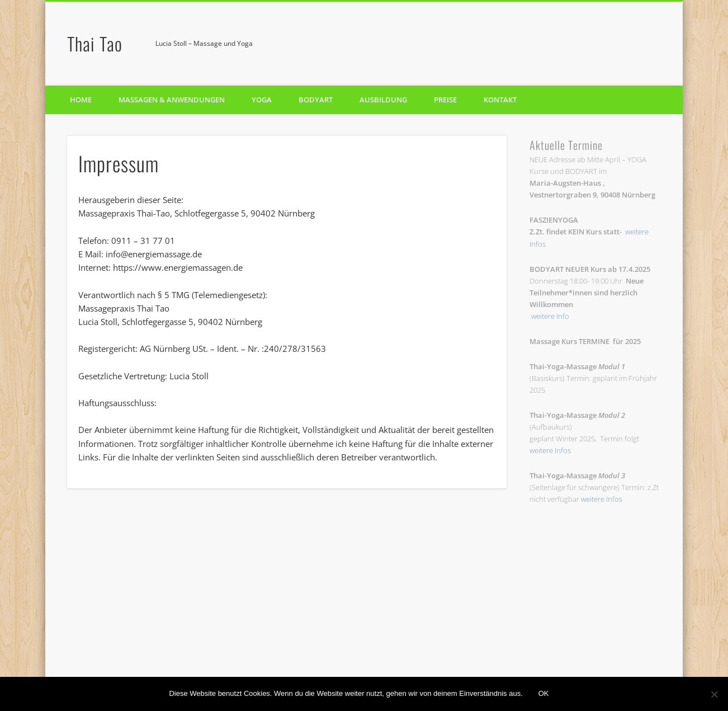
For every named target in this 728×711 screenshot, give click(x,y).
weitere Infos (550, 450)
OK (544, 693)
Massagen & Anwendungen (172, 100)
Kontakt (500, 100)
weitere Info (550, 316)
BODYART (316, 100)
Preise (445, 100)
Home (81, 100)
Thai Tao (95, 43)
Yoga (262, 100)
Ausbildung (383, 100)
